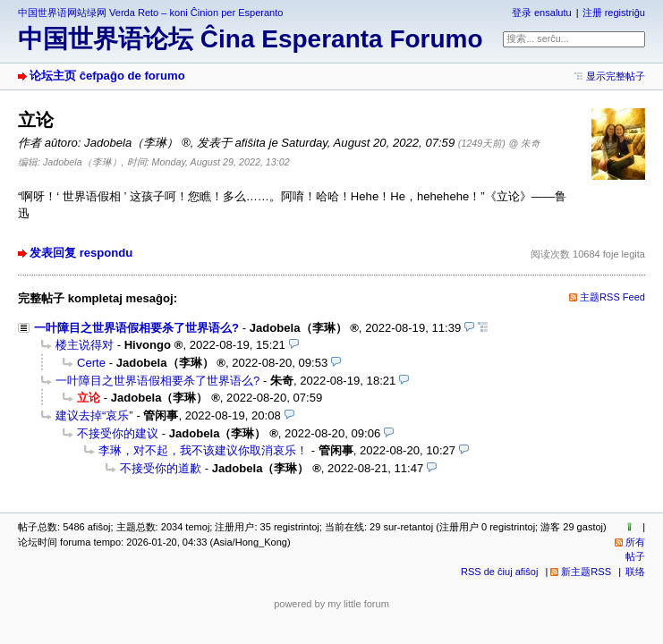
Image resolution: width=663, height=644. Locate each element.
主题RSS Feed (612, 297)
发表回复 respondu (81, 253)
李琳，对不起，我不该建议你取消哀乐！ (203, 450)
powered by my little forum (331, 604)
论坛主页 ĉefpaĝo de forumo (107, 76)
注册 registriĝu (614, 13)
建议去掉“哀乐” (94, 415)
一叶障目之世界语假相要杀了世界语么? (136, 328)
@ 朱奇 (525, 143)
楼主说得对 (85, 345)
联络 (635, 572)
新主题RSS (586, 572)
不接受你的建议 (118, 433)
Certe (91, 363)
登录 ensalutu (542, 13)
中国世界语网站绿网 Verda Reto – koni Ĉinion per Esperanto (150, 13)
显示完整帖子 (616, 76)
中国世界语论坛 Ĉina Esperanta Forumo (251, 39)
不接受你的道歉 (161, 468)
